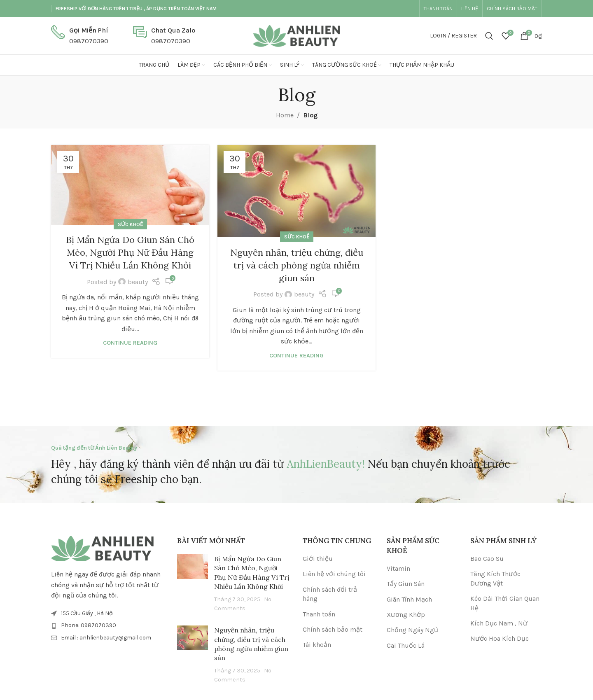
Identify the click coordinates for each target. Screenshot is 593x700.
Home (285, 115)
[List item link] (108, 625)
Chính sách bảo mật (333, 629)
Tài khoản (317, 645)
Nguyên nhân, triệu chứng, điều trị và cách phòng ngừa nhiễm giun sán (297, 265)
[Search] (489, 36)
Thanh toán (319, 614)
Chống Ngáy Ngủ (412, 630)
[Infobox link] (80, 36)
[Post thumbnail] (193, 583)
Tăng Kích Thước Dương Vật (495, 578)
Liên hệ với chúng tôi (334, 574)
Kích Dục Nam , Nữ (499, 623)
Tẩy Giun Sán (406, 584)
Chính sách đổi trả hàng (330, 594)
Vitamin (398, 568)
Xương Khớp (406, 615)
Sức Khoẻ (130, 224)
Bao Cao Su (487, 559)
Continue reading (130, 343)
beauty (138, 282)
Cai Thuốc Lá (406, 645)
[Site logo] (296, 35)
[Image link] (103, 548)
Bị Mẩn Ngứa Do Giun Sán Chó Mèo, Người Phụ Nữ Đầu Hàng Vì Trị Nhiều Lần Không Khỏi (130, 252)
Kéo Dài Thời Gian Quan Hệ (505, 603)
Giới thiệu (318, 559)
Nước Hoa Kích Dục (500, 638)
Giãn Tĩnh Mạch (409, 599)
